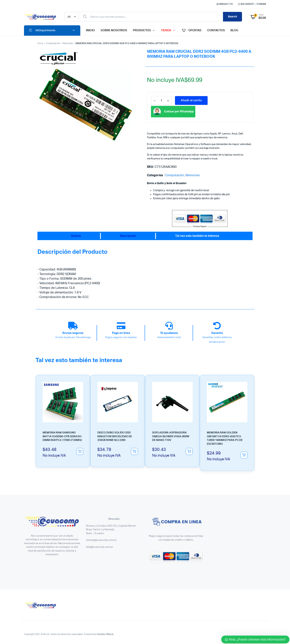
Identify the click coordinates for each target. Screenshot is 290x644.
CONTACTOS (216, 30)
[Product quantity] (161, 100)
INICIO (90, 30)
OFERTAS (191, 30)
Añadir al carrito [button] (80, 451)
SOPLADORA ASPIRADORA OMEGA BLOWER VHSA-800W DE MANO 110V (171, 436)
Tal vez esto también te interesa (197, 236)
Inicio (40, 43)
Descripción (128, 236)
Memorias (68, 43)
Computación (53, 43)
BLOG (234, 30)
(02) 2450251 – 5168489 (252, 4)
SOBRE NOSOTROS (114, 30)
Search (232, 17)
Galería (76, 236)
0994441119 (224, 4)
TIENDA (166, 30)
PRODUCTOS (142, 30)
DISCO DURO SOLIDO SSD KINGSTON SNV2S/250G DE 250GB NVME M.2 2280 (115, 436)
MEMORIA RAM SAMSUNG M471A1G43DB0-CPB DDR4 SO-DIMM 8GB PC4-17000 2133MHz (62, 436)
